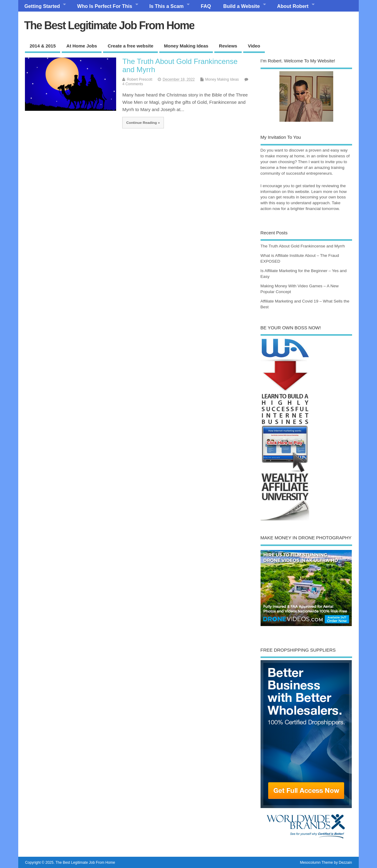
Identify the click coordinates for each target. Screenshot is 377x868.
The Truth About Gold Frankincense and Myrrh (180, 65)
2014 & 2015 (43, 46)
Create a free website (130, 46)
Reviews (228, 46)
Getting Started (42, 6)
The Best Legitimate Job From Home (109, 25)
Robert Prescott (139, 79)
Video (254, 46)
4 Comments (133, 84)
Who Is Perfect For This (105, 6)
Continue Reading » (143, 123)
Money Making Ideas (186, 46)
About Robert (293, 6)
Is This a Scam (166, 6)
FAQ (206, 6)
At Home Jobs (82, 46)
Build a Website (241, 6)
